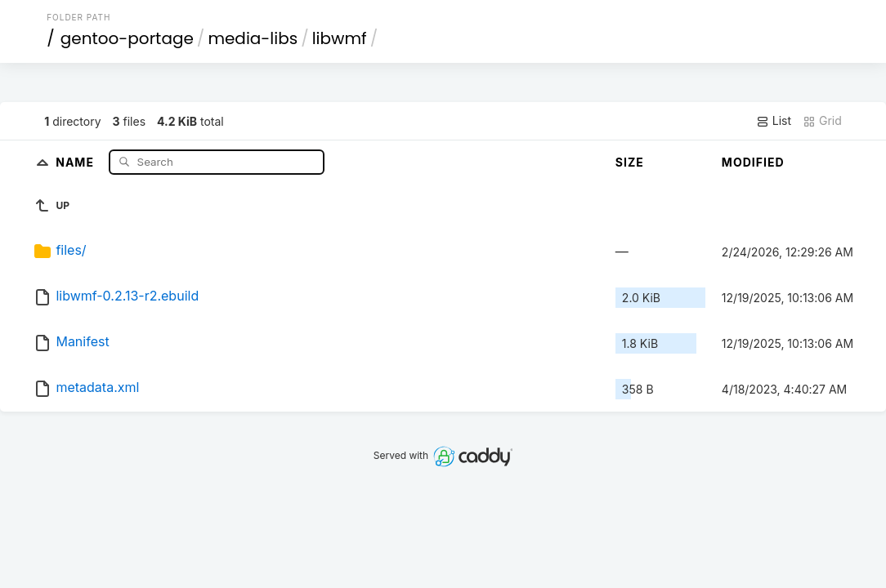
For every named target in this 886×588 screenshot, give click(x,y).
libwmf (340, 38)
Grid (822, 121)
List (774, 121)
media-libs (253, 38)
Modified (753, 162)
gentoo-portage (127, 38)
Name (76, 161)
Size (630, 162)
